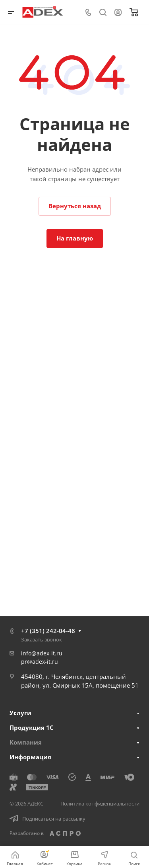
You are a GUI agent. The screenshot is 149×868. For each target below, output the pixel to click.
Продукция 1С (32, 727)
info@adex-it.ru (42, 653)
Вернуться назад (75, 206)
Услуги (20, 713)
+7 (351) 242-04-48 (48, 631)
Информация (30, 757)
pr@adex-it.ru (40, 662)
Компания (26, 742)
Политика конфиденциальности (100, 803)
